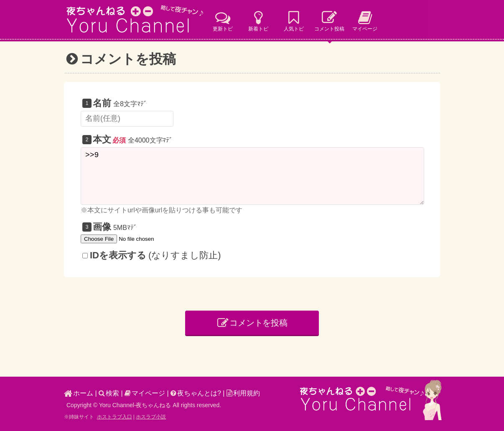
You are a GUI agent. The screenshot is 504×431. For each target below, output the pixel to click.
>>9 (252, 176)
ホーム (79, 393)
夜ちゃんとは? (196, 393)
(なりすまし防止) (152, 255)
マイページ (145, 393)
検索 (109, 393)
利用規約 (243, 393)
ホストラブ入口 (115, 417)
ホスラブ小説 (151, 417)
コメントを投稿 (253, 323)
